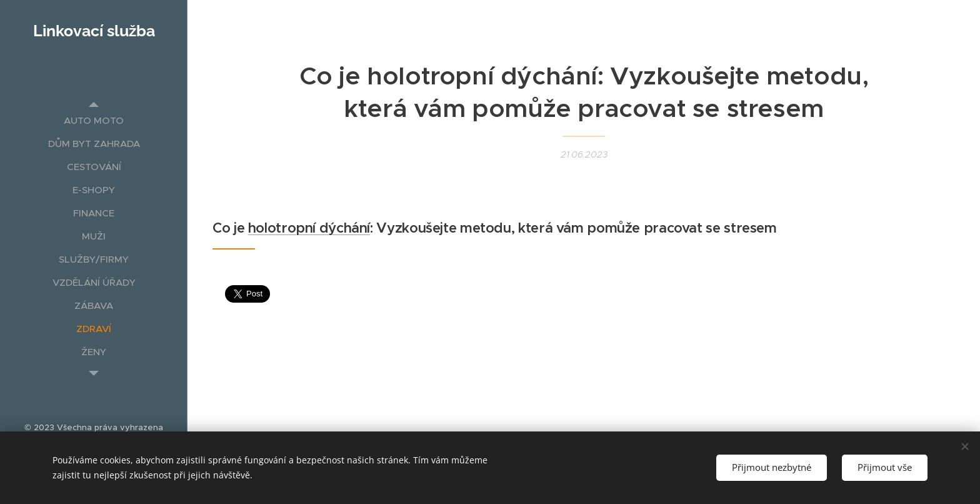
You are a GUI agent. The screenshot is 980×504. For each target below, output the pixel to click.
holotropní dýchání (309, 228)
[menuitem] (94, 120)
